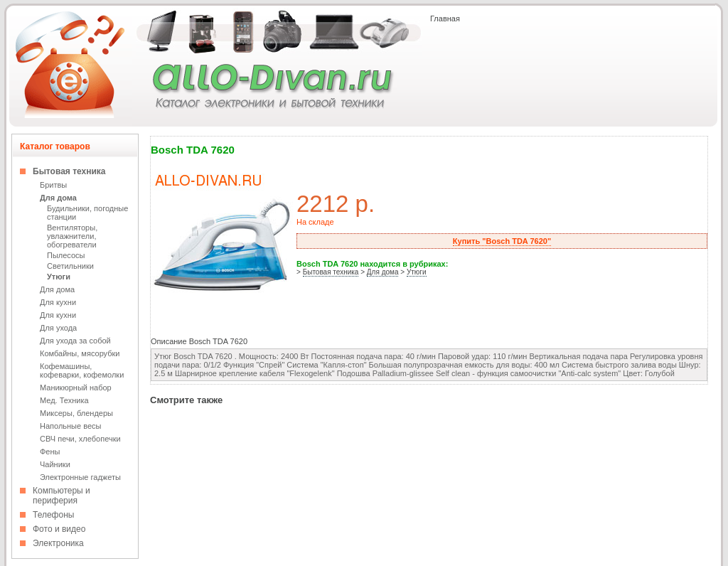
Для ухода (58, 328)
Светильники (70, 266)
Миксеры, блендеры (76, 413)
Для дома (58, 198)
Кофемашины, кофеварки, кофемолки (82, 370)
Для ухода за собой (75, 341)
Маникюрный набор (76, 388)
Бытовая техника (69, 171)
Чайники (55, 464)
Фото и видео (59, 529)
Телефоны (53, 515)
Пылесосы (66, 255)
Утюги (59, 277)
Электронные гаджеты (80, 477)
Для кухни (58, 302)
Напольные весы (70, 426)
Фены (50, 452)
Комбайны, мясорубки (80, 353)
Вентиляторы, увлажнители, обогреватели (72, 236)
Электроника (58, 543)
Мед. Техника (64, 400)
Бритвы (53, 185)
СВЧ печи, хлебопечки (80, 439)
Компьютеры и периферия (61, 496)
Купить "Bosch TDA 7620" (502, 241)
